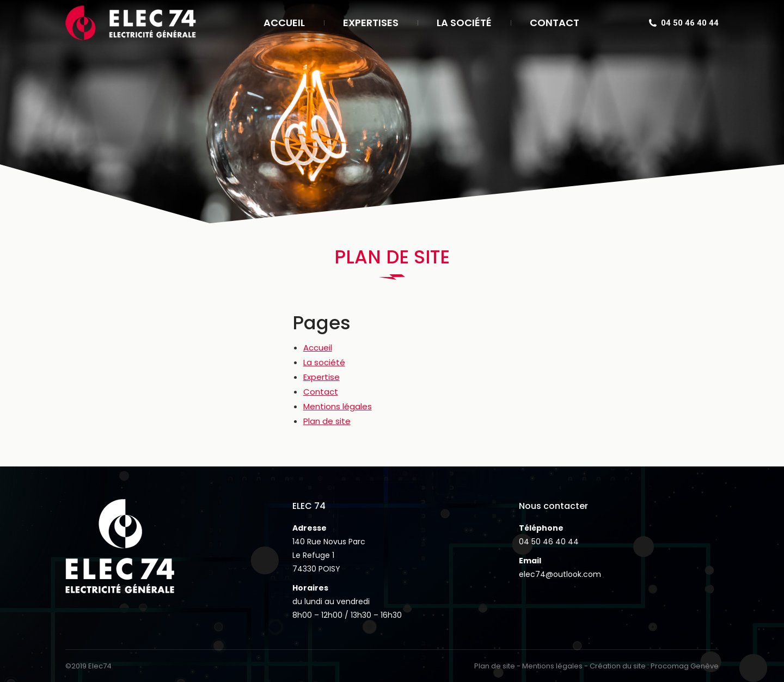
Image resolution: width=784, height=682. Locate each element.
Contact (321, 392)
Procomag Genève (685, 666)
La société (324, 362)
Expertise (321, 377)
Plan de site (327, 421)
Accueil (318, 348)
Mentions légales (338, 406)
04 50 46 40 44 (549, 542)
